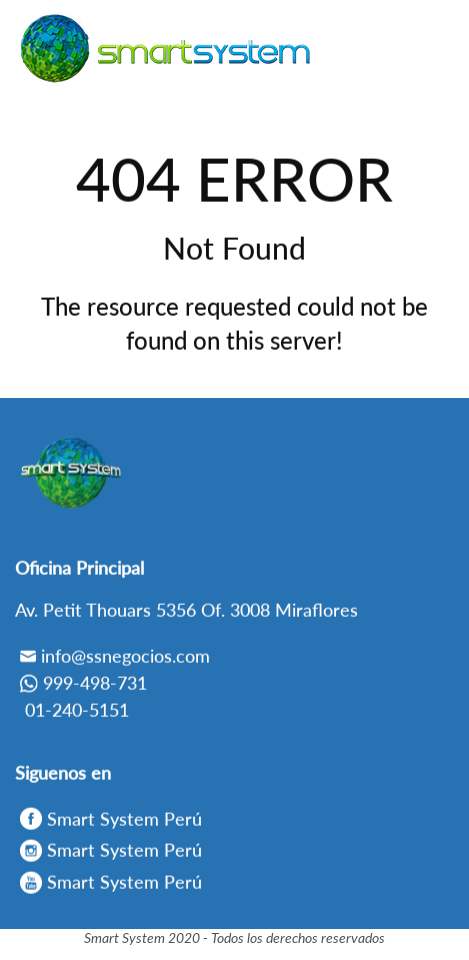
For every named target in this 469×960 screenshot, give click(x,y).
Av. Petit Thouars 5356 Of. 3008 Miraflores (186, 613)
